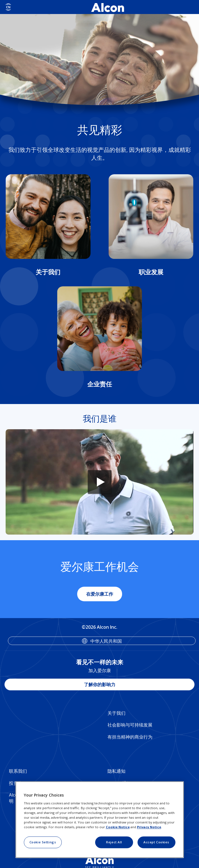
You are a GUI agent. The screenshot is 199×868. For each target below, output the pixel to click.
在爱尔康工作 (100, 594)
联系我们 (18, 771)
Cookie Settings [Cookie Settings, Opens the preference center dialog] (43, 842)
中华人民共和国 (106, 641)
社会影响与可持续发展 (130, 725)
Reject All (114, 842)
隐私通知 (116, 771)
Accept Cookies (156, 842)
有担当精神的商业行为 (130, 737)
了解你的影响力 (100, 684)
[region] (100, 820)
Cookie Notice (118, 827)
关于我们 (116, 713)
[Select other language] (8, 7)
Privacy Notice (149, 827)
